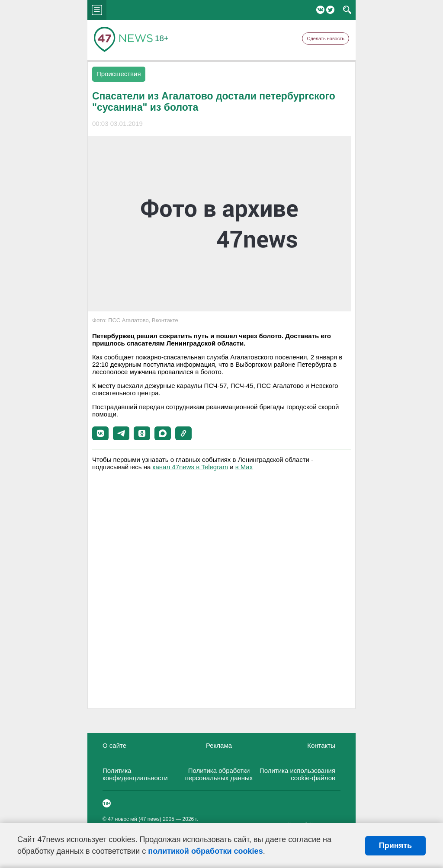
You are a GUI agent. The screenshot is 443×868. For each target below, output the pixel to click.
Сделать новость (326, 38)
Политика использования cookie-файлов (297, 774)
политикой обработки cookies (205, 851)
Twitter (330, 10)
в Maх (244, 467)
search (347, 10)
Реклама (219, 745)
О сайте (114, 745)
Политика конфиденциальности (135, 774)
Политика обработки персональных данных (219, 774)
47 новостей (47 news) (135, 819)
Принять (395, 846)
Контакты (321, 745)
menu (97, 10)
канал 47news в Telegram (190, 467)
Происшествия (119, 74)
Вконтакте (320, 10)
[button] (100, 433)
